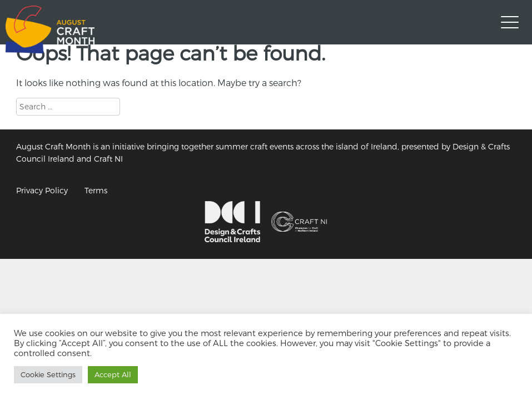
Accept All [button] (113, 374)
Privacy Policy (42, 190)
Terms (96, 190)
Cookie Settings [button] (48, 374)
